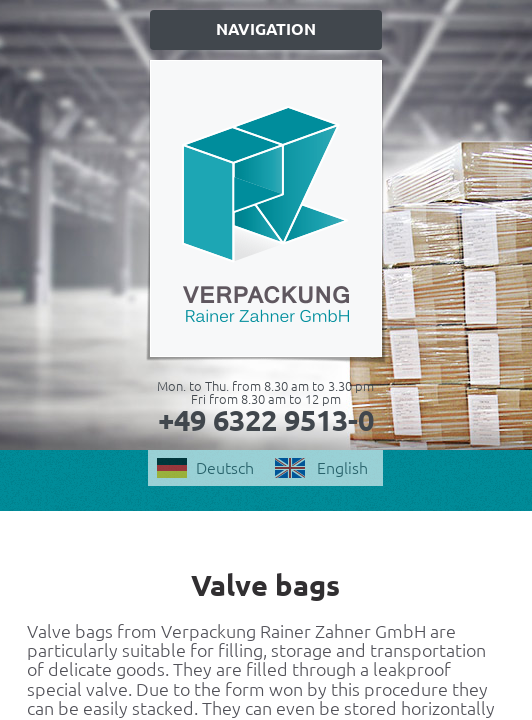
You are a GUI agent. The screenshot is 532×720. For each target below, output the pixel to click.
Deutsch (225, 468)
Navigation (266, 29)
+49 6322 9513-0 (266, 420)
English (342, 468)
